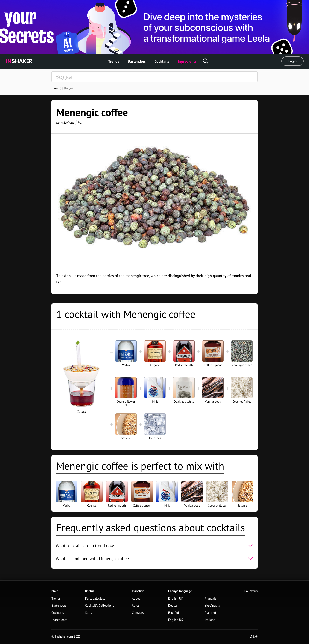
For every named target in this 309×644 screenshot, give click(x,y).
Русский (210, 613)
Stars (88, 613)
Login (292, 61)
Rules (136, 606)
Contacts (138, 613)
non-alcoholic (65, 122)
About (136, 599)
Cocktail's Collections (99, 606)
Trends (114, 61)
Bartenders (137, 61)
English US (175, 620)
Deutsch (174, 606)
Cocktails (162, 61)
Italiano (210, 620)
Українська (212, 606)
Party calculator (96, 599)
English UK (176, 599)
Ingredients (187, 61)
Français (210, 599)
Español (173, 613)
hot (80, 122)
